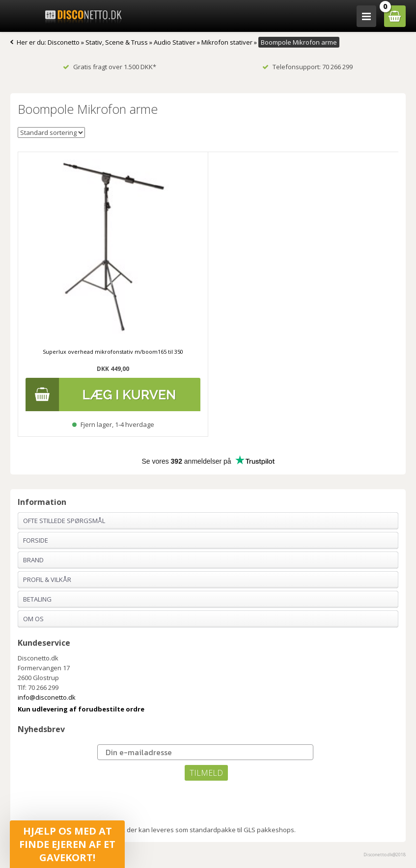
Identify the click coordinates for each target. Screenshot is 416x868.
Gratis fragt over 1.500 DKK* (110, 67)
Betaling (37, 599)
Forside (36, 540)
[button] (67, 844)
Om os (33, 619)
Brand (33, 560)
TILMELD (206, 773)
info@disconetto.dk (47, 697)
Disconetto (64, 42)
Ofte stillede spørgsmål (64, 521)
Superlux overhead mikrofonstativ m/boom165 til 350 (113, 352)
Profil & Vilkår (47, 579)
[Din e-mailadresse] (205, 752)
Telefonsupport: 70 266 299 (307, 67)
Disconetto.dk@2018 (385, 855)
